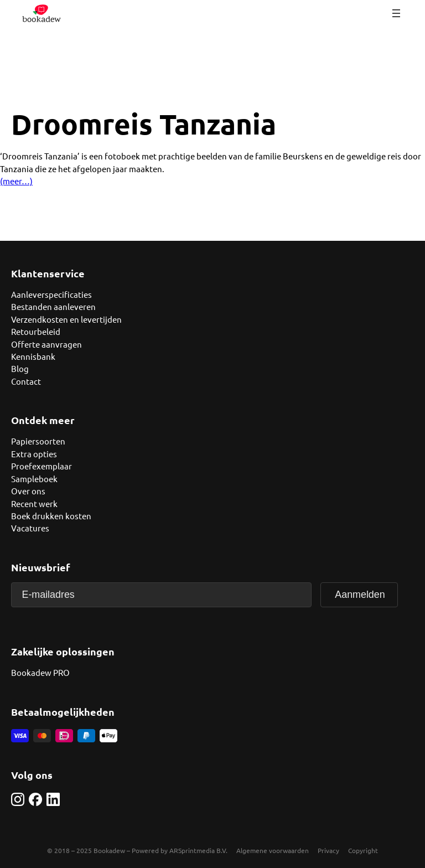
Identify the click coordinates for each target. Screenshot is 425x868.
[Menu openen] (396, 13)
